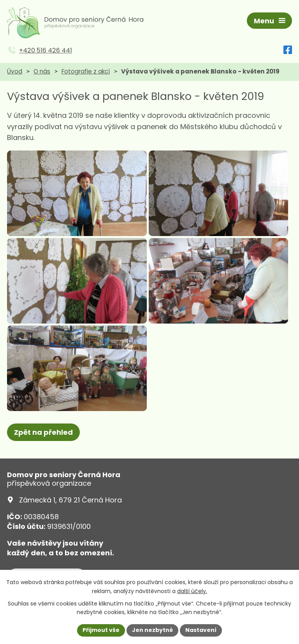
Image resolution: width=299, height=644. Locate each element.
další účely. (192, 591)
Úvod (15, 71)
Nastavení (201, 630)
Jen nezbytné (152, 630)
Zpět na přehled (43, 432)
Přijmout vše (101, 630)
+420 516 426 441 (46, 50)
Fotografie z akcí (86, 71)
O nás (42, 71)
